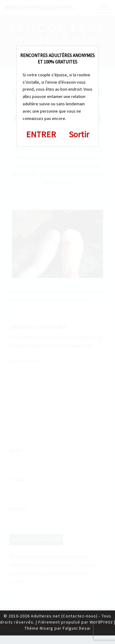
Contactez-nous (79, 616)
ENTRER (41, 134)
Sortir (79, 134)
